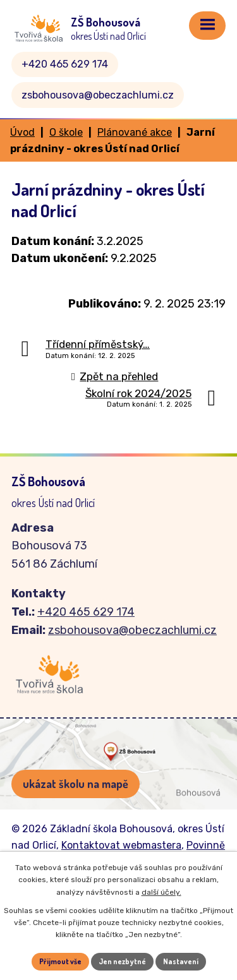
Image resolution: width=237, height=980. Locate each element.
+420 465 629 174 (65, 64)
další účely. (161, 892)
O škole (66, 132)
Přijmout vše (60, 961)
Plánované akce (135, 132)
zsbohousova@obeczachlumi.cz (98, 95)
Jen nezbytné (122, 961)
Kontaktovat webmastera (121, 845)
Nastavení (181, 961)
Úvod (22, 132)
